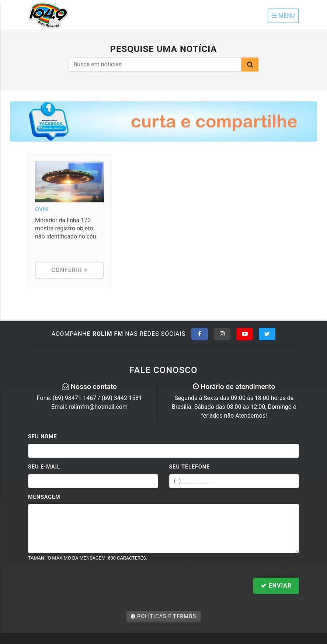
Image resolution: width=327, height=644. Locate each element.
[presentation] (84, 586)
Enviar (276, 586)
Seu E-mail (44, 467)
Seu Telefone (190, 467)
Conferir (69, 270)
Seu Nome (43, 437)
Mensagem (44, 497)
